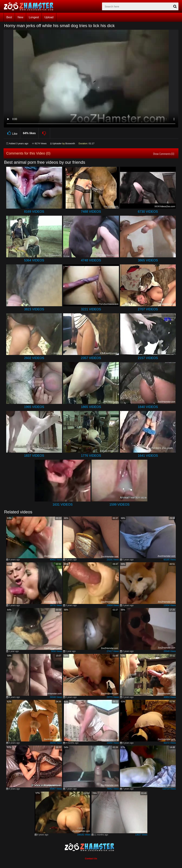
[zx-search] (140, 6)
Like (12, 133)
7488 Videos (91, 212)
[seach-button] (175, 6)
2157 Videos (148, 358)
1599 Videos (119, 505)
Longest (34, 17)
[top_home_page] (30, 6)
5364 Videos (34, 260)
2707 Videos (148, 309)
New (20, 17)
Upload (49, 17)
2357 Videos (91, 358)
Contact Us (91, 859)
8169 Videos (34, 212)
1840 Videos (148, 407)
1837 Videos (34, 456)
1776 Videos (91, 456)
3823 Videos (34, 309)
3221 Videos (91, 309)
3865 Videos (148, 260)
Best (9, 17)
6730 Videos (148, 212)
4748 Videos (91, 260)
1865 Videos (91, 407)
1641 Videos (148, 456)
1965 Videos (34, 407)
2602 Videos (34, 358)
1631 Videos (62, 505)
